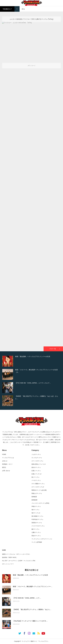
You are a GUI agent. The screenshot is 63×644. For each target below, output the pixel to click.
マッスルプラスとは (8, 458)
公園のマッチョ (36, 532)
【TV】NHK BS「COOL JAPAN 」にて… (27, 598)
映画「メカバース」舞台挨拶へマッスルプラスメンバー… (33, 586)
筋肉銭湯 (34, 497)
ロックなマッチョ (37, 458)
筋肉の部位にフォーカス (39, 464)
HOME (4, 454)
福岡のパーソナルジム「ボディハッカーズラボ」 (16, 554)
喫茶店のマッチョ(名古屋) (39, 490)
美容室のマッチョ (37, 523)
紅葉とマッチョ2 (36, 474)
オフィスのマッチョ (37, 461)
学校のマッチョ (36, 506)
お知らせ (5, 461)
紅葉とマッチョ (36, 471)
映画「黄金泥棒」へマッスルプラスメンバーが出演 (30, 575)
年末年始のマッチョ (37, 519)
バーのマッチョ (36, 480)
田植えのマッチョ (37, 493)
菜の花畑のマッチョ (37, 516)
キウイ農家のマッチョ (38, 484)
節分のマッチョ (36, 467)
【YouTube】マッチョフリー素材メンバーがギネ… (30, 621)
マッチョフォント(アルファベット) (42, 539)
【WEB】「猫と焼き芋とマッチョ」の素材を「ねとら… (32, 609)
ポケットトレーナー (8, 564)
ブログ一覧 (53, 349)
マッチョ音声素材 (37, 542)
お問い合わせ (6, 471)
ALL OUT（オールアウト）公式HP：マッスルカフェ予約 (19, 561)
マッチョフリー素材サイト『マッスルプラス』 (35, 641)
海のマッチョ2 (36, 513)
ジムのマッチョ (36, 454)
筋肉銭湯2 (35, 500)
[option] (31, 361)
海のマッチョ (35, 510)
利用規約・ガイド (7, 464)
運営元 (4, 467)
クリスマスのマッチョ (38, 526)
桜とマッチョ (35, 477)
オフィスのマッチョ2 (38, 487)
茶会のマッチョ (36, 536)
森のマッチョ (35, 529)
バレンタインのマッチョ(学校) (40, 503)
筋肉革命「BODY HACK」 (10, 557)
